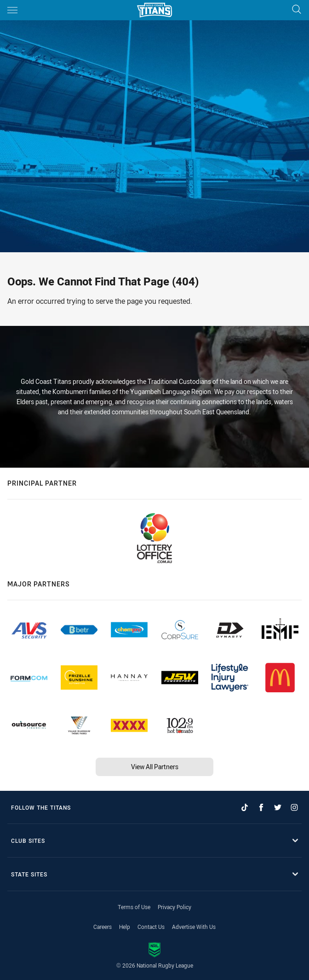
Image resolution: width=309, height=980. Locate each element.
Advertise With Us (194, 927)
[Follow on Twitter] (278, 807)
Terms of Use (134, 907)
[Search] (297, 10)
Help (125, 927)
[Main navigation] (12, 10)
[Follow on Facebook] (261, 807)
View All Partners (155, 767)
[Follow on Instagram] (294, 807)
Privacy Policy (175, 907)
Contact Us (151, 927)
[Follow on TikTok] (245, 807)
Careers (103, 927)
